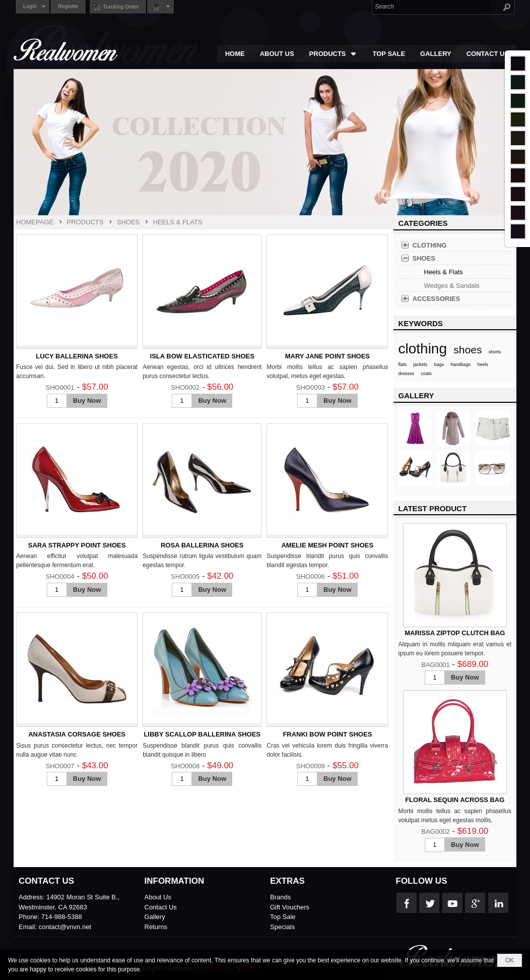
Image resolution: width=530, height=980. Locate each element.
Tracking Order (114, 7)
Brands (280, 897)
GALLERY (416, 395)
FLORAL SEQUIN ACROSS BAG (455, 800)
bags (439, 364)
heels (483, 364)
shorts (495, 352)
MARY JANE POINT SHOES (327, 356)
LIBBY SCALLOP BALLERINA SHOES (202, 734)
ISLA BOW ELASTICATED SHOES (202, 356)
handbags (461, 364)
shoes (468, 350)
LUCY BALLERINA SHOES (77, 356)
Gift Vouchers (290, 907)
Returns (156, 927)
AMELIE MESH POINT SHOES (327, 545)
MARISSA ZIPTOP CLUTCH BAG (455, 633)
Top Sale (283, 917)
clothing (423, 349)
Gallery (155, 917)
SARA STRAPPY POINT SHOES (77, 545)
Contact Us (161, 907)
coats (426, 374)
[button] (334, 53)
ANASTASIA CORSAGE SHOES (77, 734)
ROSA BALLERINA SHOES (202, 545)
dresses (407, 374)
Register (68, 6)
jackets (420, 364)
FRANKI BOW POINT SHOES (327, 734)
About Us (158, 897)
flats (403, 364)
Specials (282, 927)
